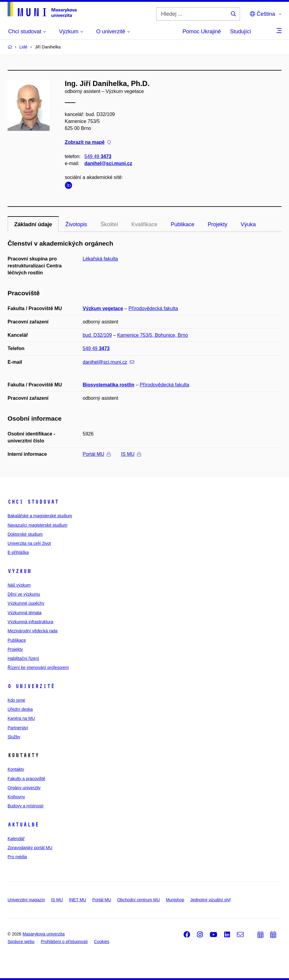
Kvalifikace (144, 224)
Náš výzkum (19, 585)
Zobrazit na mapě (88, 142)
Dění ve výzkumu (24, 594)
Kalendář (16, 839)
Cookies (102, 942)
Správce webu (21, 942)
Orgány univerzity (24, 788)
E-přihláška (18, 552)
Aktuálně (23, 825)
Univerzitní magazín (26, 900)
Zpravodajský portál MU (30, 848)
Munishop (175, 900)
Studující (241, 31)
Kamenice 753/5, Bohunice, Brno (153, 335)
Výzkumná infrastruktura (30, 622)
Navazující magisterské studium (38, 525)
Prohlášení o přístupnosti (64, 942)
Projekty (217, 224)
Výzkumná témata (25, 613)
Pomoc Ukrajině (202, 31)
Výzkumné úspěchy (26, 603)
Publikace (182, 224)
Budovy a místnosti (25, 806)
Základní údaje (33, 224)
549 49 (98, 156)
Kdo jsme (16, 700)
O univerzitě (31, 686)
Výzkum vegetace (103, 308)
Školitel (109, 224)
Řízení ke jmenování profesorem (38, 667)
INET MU (78, 900)
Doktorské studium (25, 534)
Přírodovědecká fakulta (153, 308)
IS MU (131, 454)
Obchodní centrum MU (138, 900)
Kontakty (16, 769)
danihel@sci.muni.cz (108, 163)
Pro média (17, 857)
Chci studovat (33, 502)
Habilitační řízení (23, 658)
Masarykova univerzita (43, 934)
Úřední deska (20, 709)
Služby (14, 737)
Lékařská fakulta (100, 259)
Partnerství (18, 728)
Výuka (248, 224)
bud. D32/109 (97, 335)
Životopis (76, 224)
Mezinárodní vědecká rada (33, 631)
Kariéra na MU (21, 718)
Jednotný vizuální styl (210, 900)
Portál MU (97, 454)
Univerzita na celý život (29, 543)
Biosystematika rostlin (108, 385)
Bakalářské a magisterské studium (40, 516)
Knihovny (16, 797)
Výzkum (19, 571)
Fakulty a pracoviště (26, 779)
